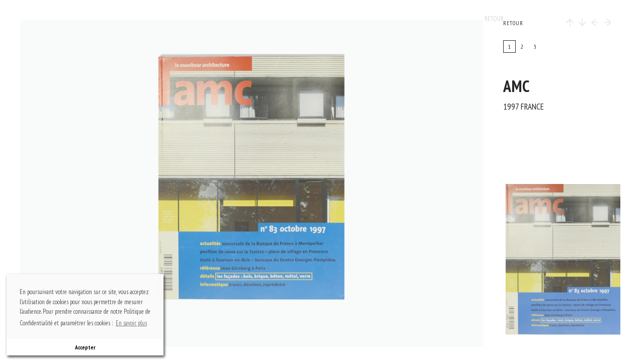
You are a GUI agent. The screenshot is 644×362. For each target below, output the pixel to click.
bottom (257, 314)
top (257, 53)
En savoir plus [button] (131, 323)
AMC (516, 86)
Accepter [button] (85, 347)
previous (91, 184)
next (328, 184)
